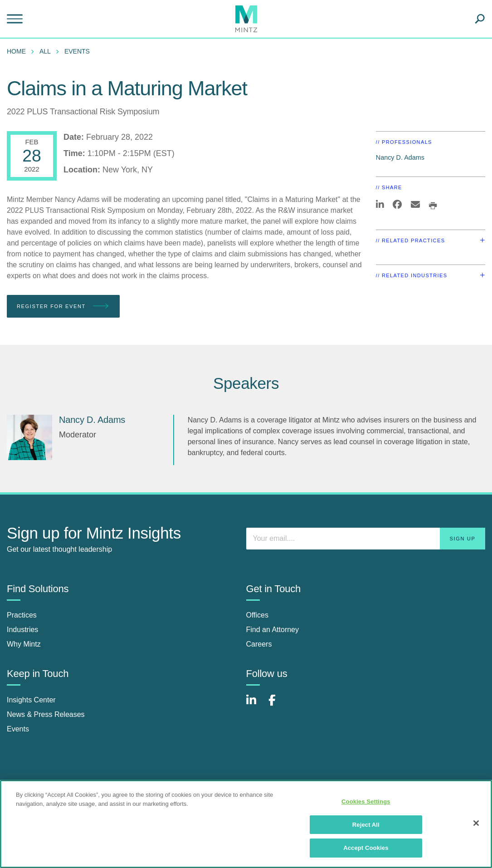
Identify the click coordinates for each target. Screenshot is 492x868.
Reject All (366, 825)
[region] (246, 824)
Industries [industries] (22, 630)
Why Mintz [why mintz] (24, 644)
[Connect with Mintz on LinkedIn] (255, 705)
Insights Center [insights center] (31, 700)
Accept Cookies (366, 848)
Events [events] (18, 729)
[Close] (476, 823)
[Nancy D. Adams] (29, 437)
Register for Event (63, 306)
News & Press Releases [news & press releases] (46, 714)
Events (77, 51)
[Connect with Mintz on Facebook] (278, 705)
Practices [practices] (22, 615)
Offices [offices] (258, 615)
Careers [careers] (259, 644)
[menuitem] (19, 51)
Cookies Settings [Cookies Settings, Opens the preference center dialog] (366, 802)
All (45, 51)
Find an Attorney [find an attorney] (273, 630)
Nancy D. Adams (400, 157)
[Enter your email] (366, 539)
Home (16, 51)
